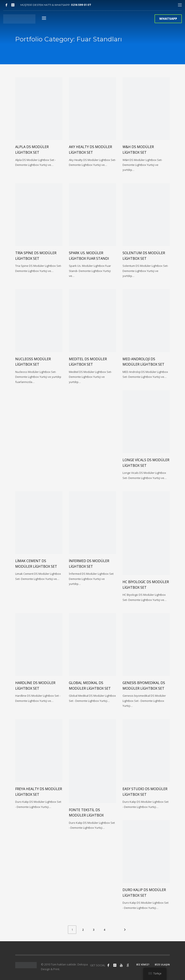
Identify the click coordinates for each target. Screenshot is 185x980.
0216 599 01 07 (81, 5)
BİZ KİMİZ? (143, 964)
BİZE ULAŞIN (162, 964)
